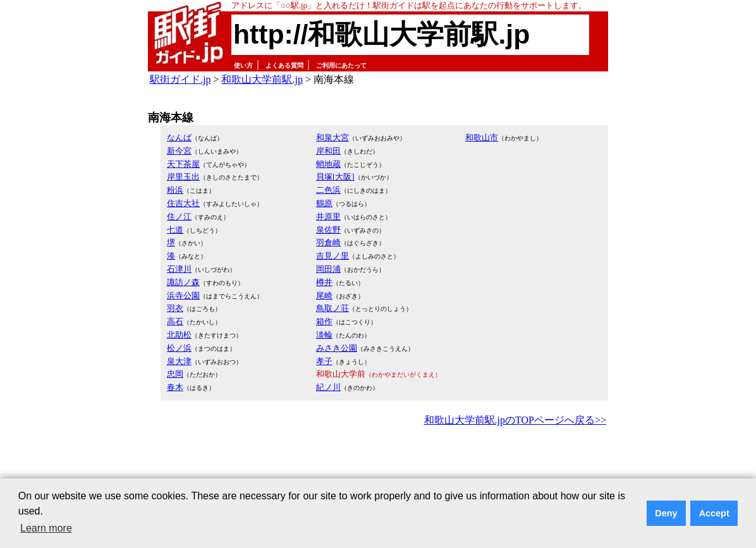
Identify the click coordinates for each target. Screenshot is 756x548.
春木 (175, 387)
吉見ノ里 (332, 256)
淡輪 (324, 335)
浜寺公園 (183, 295)
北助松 (179, 335)
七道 (175, 230)
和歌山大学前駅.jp (262, 79)
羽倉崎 (328, 242)
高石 (175, 321)
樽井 (324, 282)
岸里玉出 (183, 177)
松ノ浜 (179, 348)
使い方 (243, 65)
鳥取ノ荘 (332, 308)
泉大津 (179, 361)
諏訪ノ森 (183, 282)
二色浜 (328, 190)
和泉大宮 (332, 137)
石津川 (179, 269)
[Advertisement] (378, 464)
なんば (179, 137)
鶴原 (324, 203)
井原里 (328, 216)
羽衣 (175, 308)
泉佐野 (328, 230)
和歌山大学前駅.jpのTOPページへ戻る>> (515, 420)
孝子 (324, 361)
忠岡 (175, 374)
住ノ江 (179, 216)
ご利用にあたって (341, 65)
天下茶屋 (183, 164)
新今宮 (179, 151)
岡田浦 (328, 269)
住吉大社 (183, 203)
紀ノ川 (328, 387)
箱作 (324, 321)
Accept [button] (714, 513)
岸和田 (328, 151)
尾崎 (324, 295)
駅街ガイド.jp (180, 79)
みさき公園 (337, 348)
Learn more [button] (46, 528)
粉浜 (175, 190)
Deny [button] (666, 513)
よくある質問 (284, 65)
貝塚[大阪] (335, 177)
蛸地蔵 (328, 164)
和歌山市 (482, 137)
